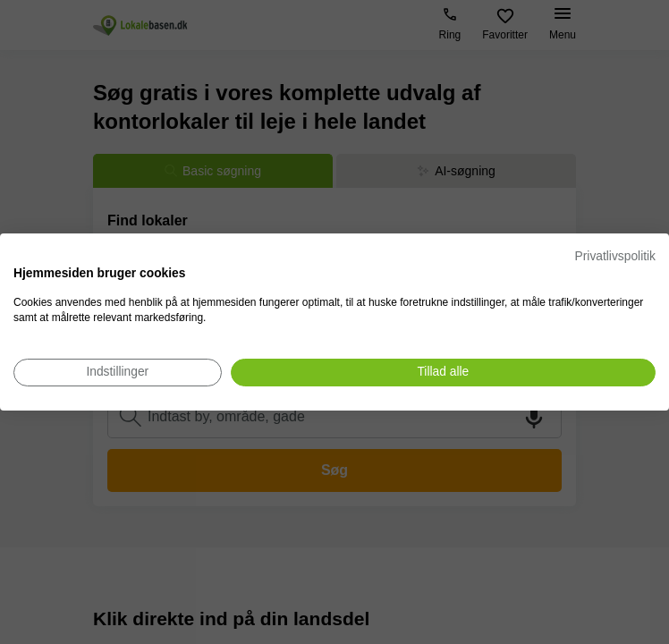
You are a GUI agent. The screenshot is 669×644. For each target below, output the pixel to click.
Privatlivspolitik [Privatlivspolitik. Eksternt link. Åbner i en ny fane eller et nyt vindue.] (615, 256)
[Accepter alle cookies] (443, 373)
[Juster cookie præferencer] (118, 373)
